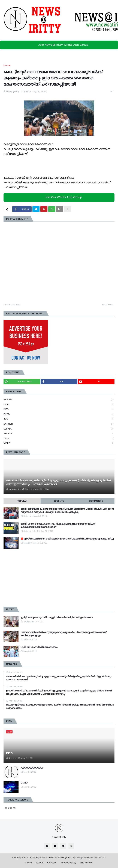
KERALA (59, 429)
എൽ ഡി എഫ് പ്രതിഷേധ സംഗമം (39, 647)
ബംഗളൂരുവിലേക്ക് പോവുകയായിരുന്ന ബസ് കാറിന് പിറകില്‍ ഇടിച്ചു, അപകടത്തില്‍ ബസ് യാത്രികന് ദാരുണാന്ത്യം (60, 706)
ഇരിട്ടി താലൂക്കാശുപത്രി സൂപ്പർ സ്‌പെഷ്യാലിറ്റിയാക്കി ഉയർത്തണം (57, 617)
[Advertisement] (59, 578)
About (40, 863)
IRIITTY (59, 414)
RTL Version (87, 863)
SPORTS (59, 434)
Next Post (108, 305)
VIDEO (59, 443)
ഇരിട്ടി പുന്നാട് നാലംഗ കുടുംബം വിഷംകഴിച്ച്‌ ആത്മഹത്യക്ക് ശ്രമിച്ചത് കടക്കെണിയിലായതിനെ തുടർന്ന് (58, 525)
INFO (59, 409)
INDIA (59, 405)
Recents (59, 501)
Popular (22, 501)
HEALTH (59, 400)
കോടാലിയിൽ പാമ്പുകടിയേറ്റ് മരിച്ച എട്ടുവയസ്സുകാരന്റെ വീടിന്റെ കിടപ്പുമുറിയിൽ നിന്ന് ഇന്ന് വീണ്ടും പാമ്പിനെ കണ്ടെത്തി (58, 482)
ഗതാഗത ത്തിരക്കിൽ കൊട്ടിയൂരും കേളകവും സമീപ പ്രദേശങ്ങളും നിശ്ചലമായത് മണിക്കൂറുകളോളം (63, 634)
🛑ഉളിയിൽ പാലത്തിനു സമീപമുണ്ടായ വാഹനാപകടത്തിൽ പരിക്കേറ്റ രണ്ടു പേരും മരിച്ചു (67, 539)
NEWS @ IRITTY (66, 858)
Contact (52, 863)
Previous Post (13, 305)
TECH (59, 439)
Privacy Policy (68, 863)
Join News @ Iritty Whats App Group (60, 45)
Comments (96, 501)
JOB (59, 419)
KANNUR (59, 424)
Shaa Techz (99, 858)
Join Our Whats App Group (60, 197)
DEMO (24, 783)
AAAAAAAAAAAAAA (32, 768)
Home (7, 65)
